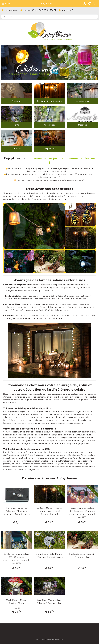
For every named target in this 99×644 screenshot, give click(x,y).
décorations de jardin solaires (37, 429)
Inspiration (49, 149)
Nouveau (16, 101)
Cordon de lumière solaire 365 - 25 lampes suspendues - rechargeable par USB (16, 559)
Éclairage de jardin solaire (49, 101)
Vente (16, 125)
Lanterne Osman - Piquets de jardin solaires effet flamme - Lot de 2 (49, 511)
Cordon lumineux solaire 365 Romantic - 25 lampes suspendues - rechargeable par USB (82, 513)
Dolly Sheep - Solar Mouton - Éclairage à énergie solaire (49, 556)
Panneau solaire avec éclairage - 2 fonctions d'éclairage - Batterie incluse (17, 511)
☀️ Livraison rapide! (10, 10)
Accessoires (49, 125)
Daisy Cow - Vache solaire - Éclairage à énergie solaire (49, 602)
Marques (82, 125)
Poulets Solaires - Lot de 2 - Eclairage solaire (82, 556)
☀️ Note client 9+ (67, 10)
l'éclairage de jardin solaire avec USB (29, 449)
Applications (82, 101)
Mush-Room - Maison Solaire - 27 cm (17, 602)
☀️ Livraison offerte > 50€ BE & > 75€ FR (38, 10)
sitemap (58, 639)
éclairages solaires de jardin (33, 408)
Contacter (16, 149)
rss (62, 639)
